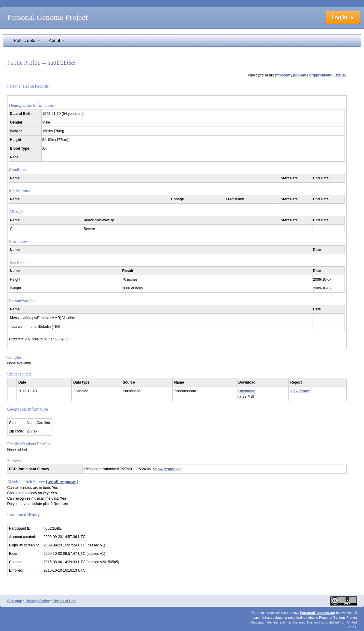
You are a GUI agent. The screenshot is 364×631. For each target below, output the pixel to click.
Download (247, 391)
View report (300, 391)
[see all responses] (62, 482)
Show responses (167, 469)
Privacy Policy (38, 601)
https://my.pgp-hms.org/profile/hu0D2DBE (311, 75)
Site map (15, 601)
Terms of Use (64, 601)
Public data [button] (27, 40)
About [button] (57, 40)
